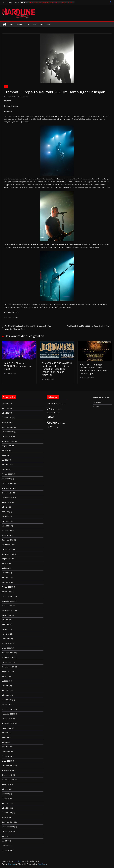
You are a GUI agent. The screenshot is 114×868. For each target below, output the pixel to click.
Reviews (20, 24)
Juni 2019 (5, 794)
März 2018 (6, 846)
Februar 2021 (7, 700)
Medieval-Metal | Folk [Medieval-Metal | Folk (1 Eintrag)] (53, 413)
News (11, 24)
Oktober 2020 (7, 719)
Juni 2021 (5, 681)
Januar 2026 (6, 422)
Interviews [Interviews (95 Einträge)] (53, 403)
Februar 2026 (7, 418)
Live (41, 24)
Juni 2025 (5, 455)
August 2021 (6, 672)
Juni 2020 (5, 737)
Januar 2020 (6, 761)
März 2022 (6, 639)
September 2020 (8, 723)
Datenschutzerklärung (101, 397)
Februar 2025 (7, 474)
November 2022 (8, 601)
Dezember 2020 (8, 709)
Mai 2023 (5, 573)
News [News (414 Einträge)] (51, 417)
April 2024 (6, 521)
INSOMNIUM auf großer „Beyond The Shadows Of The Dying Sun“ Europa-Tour (26, 328)
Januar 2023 (6, 592)
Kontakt (96, 407)
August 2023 (6, 559)
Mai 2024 (5, 516)
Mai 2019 (5, 798)
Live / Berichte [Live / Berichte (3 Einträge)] (58, 409)
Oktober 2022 (7, 606)
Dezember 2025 (8, 427)
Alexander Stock (23, 97)
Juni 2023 (5, 568)
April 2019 (6, 803)
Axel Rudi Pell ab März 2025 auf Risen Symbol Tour (90, 326)
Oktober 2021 (7, 662)
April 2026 (6, 408)
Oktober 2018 (7, 831)
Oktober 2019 (7, 775)
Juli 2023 (5, 563)
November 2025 (8, 432)
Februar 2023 (7, 587)
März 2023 (6, 582)
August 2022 (6, 615)
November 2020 (8, 714)
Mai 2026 (5, 404)
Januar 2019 (6, 817)
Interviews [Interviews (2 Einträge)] (62, 404)
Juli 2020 (5, 733)
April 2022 (6, 634)
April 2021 (6, 690)
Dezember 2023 (8, 540)
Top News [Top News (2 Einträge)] (50, 427)
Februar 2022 (7, 643)
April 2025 (6, 465)
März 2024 (6, 526)
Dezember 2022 (8, 596)
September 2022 (8, 610)
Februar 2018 (7, 850)
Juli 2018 (5, 836)
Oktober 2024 (7, 493)
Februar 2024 (7, 531)
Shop (49, 24)
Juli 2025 (5, 451)
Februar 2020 (7, 756)
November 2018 (8, 827)
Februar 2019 (7, 813)
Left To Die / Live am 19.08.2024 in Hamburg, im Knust (18, 366)
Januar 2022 (6, 648)
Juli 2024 (5, 507)
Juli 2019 (5, 789)
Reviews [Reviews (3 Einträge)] (62, 423)
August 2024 (6, 502)
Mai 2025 (5, 460)
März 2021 (6, 695)
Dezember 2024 (8, 483)
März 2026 (6, 413)
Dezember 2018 (8, 822)
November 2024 (8, 488)
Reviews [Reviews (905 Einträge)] (53, 422)
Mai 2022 (5, 629)
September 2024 (8, 498)
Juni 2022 (5, 624)
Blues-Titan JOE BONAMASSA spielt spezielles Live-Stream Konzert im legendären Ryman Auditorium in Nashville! (57, 369)
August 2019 (6, 784)
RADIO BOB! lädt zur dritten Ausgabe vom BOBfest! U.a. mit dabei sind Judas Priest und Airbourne (51, 3)
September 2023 (8, 554)
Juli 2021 (5, 676)
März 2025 (6, 469)
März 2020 (6, 752)
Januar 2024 (6, 535)
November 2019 (8, 770)
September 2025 (8, 441)
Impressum (97, 402)
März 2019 (6, 808)
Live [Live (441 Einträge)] (50, 408)
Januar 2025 (6, 479)
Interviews (32, 24)
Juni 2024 (5, 512)
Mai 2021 (5, 686)
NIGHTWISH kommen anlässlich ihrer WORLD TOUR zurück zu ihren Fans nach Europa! (94, 369)
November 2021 (8, 657)
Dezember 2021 (8, 653)
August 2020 (6, 728)
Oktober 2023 (7, 549)
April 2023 (6, 578)
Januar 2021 (6, 705)
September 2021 (8, 667)
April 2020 (6, 747)
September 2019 (8, 780)
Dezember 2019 (8, 766)
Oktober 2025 (7, 436)
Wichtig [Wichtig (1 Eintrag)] (56, 427)
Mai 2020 (5, 742)
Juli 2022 (5, 620)
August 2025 (6, 446)
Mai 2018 (5, 841)
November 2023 (8, 545)
